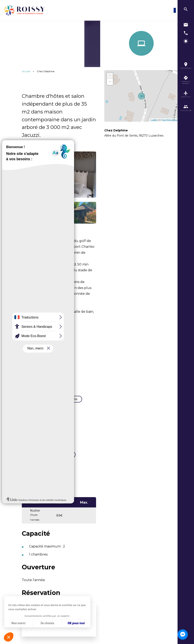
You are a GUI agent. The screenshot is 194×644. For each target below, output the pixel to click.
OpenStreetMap (170, 120)
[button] (9, 637)
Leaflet (154, 120)
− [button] (110, 82)
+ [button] (110, 76)
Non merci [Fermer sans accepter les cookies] (18, 623)
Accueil (26, 71)
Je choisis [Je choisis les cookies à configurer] (47, 623)
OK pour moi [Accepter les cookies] (76, 623)
